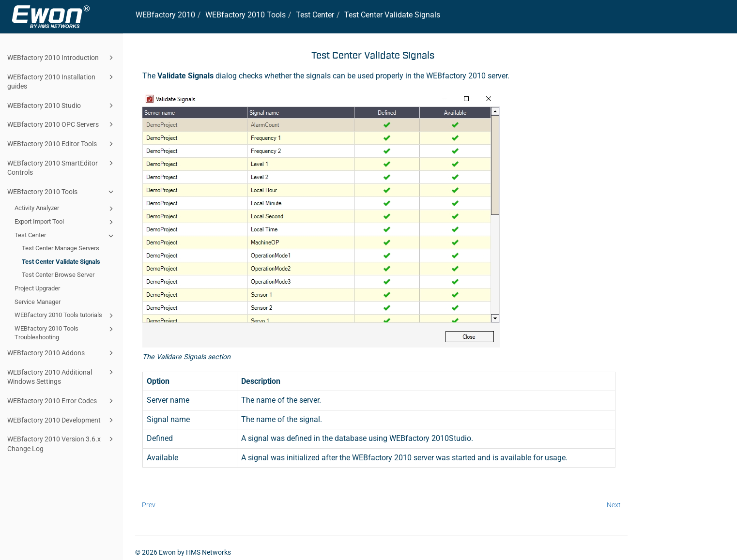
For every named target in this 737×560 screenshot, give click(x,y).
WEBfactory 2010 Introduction (62, 58)
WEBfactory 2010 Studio (62, 106)
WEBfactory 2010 (165, 15)
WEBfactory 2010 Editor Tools (62, 144)
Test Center (65, 236)
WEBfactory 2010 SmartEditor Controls (62, 167)
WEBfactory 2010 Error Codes (62, 401)
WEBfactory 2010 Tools (62, 192)
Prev (149, 505)
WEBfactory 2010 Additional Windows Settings (62, 376)
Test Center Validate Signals (61, 262)
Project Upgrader (37, 288)
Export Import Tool (65, 222)
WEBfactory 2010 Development (62, 420)
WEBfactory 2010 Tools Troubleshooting (65, 332)
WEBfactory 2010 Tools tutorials (65, 316)
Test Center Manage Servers (61, 248)
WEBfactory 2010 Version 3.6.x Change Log (62, 443)
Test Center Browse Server (58, 275)
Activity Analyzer (65, 209)
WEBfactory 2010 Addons (62, 353)
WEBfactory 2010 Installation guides (62, 81)
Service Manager (38, 302)
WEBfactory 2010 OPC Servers (62, 124)
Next (614, 505)
